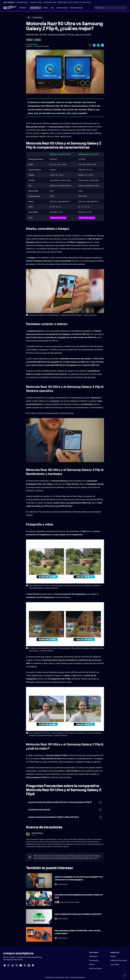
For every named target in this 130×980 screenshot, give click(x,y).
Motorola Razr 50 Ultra (36, 127)
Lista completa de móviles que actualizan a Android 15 (78, 914)
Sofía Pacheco (33, 44)
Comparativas (37, 17)
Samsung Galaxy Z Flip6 (88, 154)
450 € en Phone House (87, 218)
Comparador (36, 8)
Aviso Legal (115, 964)
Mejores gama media (65, 2)
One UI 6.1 (55, 401)
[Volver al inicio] (125, 976)
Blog (52, 8)
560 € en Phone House (58, 218)
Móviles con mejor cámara (82, 2)
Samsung (38, 40)
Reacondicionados (77, 8)
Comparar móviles (36, 2)
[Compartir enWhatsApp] (98, 45)
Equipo (113, 956)
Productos (24, 8)
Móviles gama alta (50, 2)
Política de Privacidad (119, 960)
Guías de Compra (62, 8)
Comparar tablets (22, 2)
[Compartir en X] (90, 45)
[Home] (10, 8)
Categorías (93, 956)
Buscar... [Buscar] (101, 8)
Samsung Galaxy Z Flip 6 (60, 127)
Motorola (30, 40)
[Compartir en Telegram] (102, 45)
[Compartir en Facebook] (94, 45)
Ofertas (46, 8)
